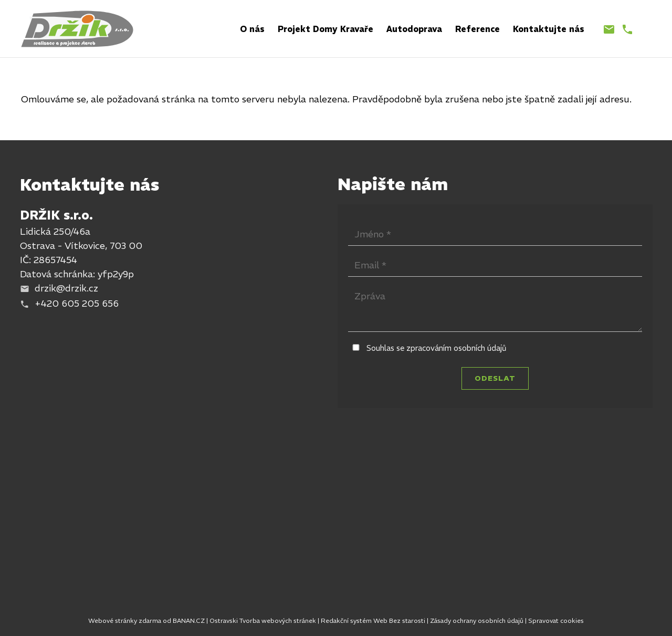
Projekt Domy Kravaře (325, 29)
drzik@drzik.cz (66, 288)
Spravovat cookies (556, 621)
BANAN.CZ (189, 621)
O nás (252, 29)
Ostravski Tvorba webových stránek (263, 621)
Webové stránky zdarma (125, 621)
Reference (477, 29)
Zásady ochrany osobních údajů (477, 621)
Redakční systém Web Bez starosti (373, 621)
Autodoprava (414, 29)
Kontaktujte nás (549, 29)
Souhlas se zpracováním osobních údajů (437, 348)
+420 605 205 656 (77, 303)
